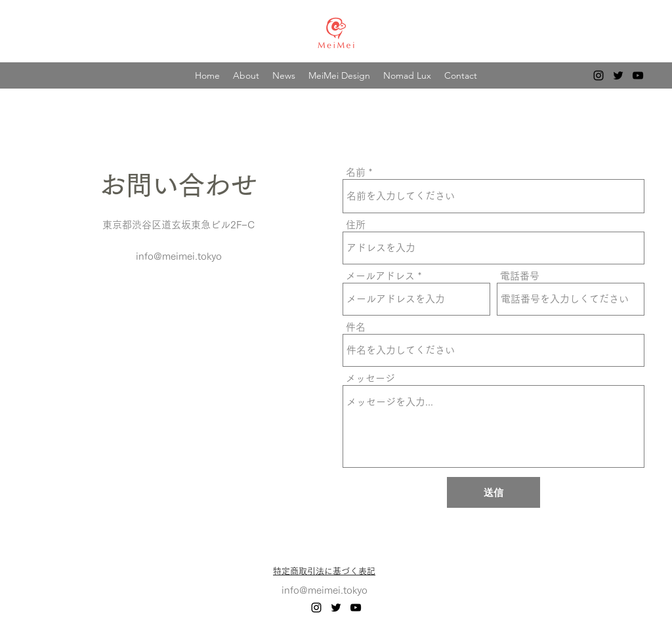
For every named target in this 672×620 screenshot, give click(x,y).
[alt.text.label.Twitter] (618, 75)
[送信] (493, 492)
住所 (356, 225)
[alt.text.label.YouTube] (638, 75)
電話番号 (520, 276)
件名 (356, 327)
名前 (356, 172)
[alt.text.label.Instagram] (598, 75)
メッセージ (370, 378)
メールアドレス (380, 276)
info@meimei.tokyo (179, 256)
